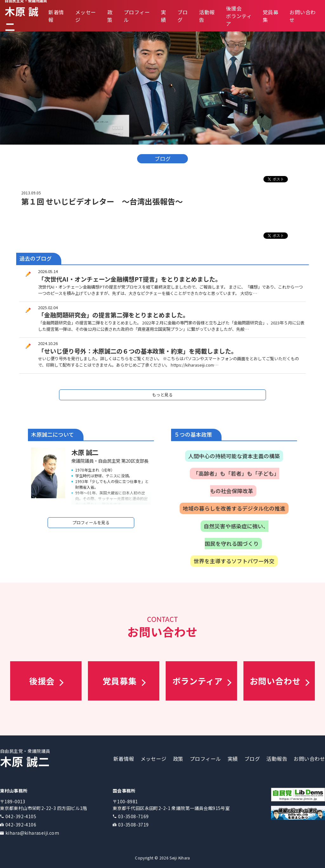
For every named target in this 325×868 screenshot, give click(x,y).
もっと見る (162, 395)
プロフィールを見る (91, 522)
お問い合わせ (309, 759)
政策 (110, 16)
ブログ (252, 759)
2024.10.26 (48, 343)
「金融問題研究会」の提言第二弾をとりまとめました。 (113, 315)
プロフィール (206, 759)
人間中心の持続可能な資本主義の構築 (234, 456)
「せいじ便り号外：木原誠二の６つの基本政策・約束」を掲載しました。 (138, 351)
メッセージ (154, 759)
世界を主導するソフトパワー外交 (234, 561)
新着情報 (124, 759)
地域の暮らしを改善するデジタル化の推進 (234, 508)
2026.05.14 (48, 271)
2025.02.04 (48, 307)
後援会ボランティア (239, 16)
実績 (163, 16)
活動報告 (277, 759)
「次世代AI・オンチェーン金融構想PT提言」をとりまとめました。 (130, 279)
